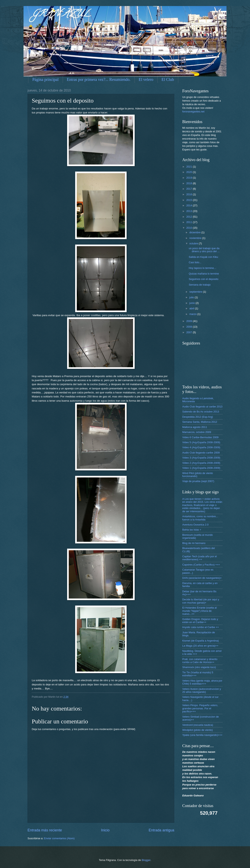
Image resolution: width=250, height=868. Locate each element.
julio (192, 297)
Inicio (105, 830)
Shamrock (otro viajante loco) (199, 667)
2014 (190, 205)
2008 (190, 327)
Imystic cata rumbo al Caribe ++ (201, 627)
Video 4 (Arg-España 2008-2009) (201, 447)
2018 (190, 183)
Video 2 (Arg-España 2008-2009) (201, 463)
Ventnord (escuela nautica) (198, 725)
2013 (190, 211)
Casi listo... (195, 262)
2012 (190, 217)
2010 (190, 228)
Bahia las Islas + (192, 530)
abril (192, 308)
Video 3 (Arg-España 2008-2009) (201, 458)
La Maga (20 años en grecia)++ (200, 646)
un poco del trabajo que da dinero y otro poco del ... (204, 250)
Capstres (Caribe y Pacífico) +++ (201, 565)
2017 (190, 189)
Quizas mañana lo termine (204, 274)
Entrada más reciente (45, 830)
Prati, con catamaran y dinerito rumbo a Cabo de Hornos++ (200, 661)
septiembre (196, 292)
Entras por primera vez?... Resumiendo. (99, 79)
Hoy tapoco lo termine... (202, 268)
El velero (146, 79)
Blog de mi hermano (194, 543)
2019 (190, 178)
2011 (190, 222)
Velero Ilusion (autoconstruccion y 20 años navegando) (202, 690)
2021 (190, 167)
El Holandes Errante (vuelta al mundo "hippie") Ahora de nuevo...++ (199, 611)
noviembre (196, 238)
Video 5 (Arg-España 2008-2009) (201, 442)
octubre (194, 243)
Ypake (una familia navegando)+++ (202, 735)
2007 (190, 332)
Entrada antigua (161, 830)
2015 (190, 200)
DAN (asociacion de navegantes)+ (202, 578)
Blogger (146, 860)
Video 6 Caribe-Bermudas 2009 (200, 437)
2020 (190, 172)
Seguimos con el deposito (203, 279)
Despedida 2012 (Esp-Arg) (198, 417)
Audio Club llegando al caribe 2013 (202, 407)
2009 (190, 321)
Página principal (46, 79)
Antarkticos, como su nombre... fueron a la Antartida (200, 518)
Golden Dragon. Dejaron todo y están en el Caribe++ (200, 621)
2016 (190, 194)
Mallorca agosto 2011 (195, 427)
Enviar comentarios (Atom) (59, 838)
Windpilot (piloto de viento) (198, 730)
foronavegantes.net (193, 112)
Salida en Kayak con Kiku (203, 257)
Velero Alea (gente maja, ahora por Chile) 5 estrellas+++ (202, 682)
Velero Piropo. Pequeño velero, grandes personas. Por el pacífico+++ (200, 708)
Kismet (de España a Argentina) (201, 641)
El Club (168, 79)
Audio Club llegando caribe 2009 (201, 453)
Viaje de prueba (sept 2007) (198, 481)
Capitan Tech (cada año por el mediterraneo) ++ (200, 558)
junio (192, 303)
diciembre (195, 232)
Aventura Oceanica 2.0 (195, 525)
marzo (193, 314)
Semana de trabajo (200, 285)
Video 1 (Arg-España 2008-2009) (201, 468)
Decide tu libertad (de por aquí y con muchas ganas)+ (201, 601)
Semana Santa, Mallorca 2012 (200, 422)
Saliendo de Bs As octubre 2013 (201, 412)
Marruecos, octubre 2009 (197, 432)
